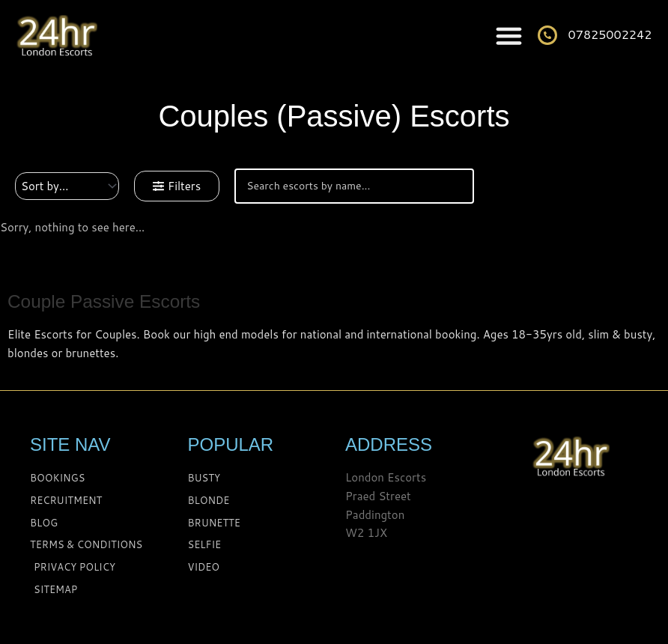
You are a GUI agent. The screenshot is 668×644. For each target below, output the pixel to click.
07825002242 (610, 34)
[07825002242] (547, 35)
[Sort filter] (67, 186)
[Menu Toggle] (509, 36)
